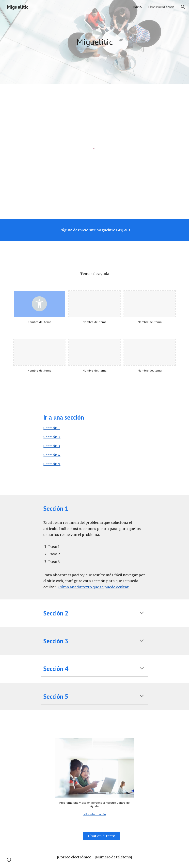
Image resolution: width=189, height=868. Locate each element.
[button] (183, 7)
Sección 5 (52, 464)
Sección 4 (52, 455)
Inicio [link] (137, 7)
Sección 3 (52, 446)
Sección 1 (52, 428)
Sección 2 (52, 437)
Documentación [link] (161, 7)
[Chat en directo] (101, 836)
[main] (94, 42)
